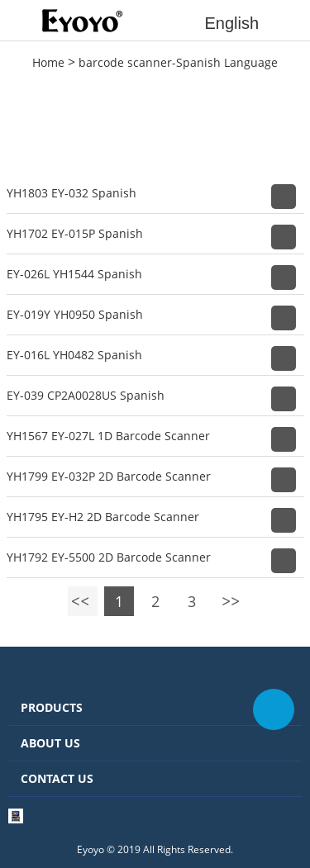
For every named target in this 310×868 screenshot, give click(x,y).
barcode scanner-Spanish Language (178, 62)
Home (48, 62)
